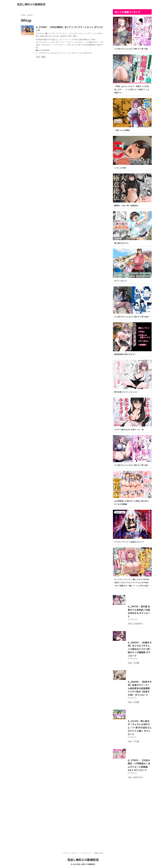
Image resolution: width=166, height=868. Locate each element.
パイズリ (98, 34)
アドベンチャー (74, 34)
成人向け (78, 36)
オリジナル (90, 34)
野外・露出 (93, 36)
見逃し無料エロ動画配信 (31, 4)
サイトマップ (86, 853)
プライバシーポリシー (70, 853)
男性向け (85, 36)
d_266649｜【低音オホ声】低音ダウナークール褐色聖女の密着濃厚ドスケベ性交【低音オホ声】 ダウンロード (132, 727)
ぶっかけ (64, 34)
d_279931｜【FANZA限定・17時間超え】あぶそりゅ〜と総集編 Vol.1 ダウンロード (132, 828)
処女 (60, 36)
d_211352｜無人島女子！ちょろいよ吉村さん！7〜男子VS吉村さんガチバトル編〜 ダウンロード (132, 778)
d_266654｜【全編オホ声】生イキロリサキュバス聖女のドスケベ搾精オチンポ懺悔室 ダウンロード (132, 677)
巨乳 (72, 36)
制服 (64, 36)
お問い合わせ (99, 853)
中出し (55, 36)
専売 (68, 36)
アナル (83, 34)
